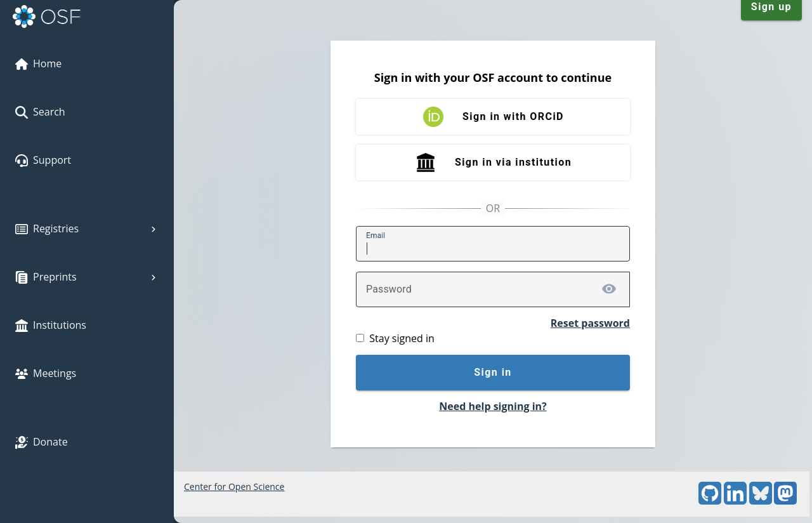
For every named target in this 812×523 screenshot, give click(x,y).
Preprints (87, 277)
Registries (87, 228)
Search (40, 112)
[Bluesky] (761, 501)
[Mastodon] (785, 501)
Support (43, 160)
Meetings (46, 373)
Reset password (590, 323)
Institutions (51, 325)
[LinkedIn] (735, 501)
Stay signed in (402, 338)
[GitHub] (710, 501)
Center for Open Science (234, 487)
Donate (42, 442)
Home (38, 63)
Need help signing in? (493, 406)
